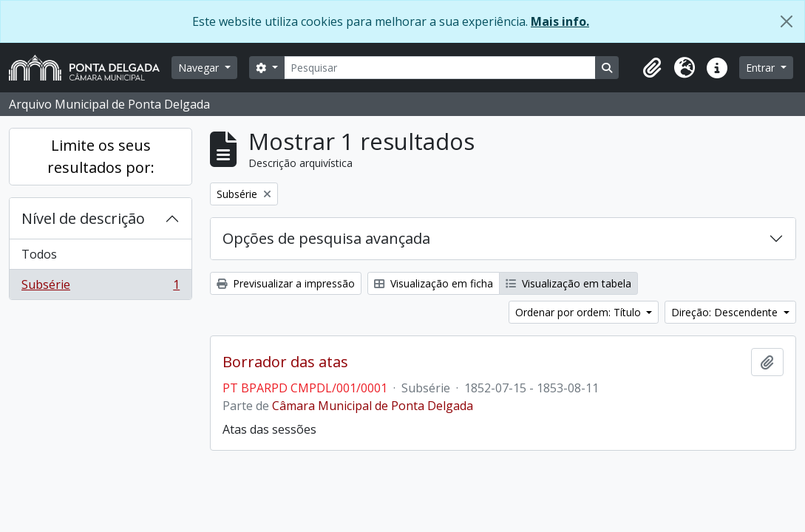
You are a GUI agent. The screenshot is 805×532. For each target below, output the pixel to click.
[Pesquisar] (440, 68)
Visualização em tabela (568, 283)
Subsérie (100, 287)
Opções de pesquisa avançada (326, 238)
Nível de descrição (83, 218)
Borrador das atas (285, 362)
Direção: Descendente (726, 312)
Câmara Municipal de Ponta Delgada (373, 406)
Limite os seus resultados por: (101, 156)
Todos (39, 254)
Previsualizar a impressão (286, 283)
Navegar (200, 68)
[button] (652, 68)
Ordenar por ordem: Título (580, 312)
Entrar (762, 68)
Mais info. (560, 21)
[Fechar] (787, 21)
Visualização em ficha (434, 283)
